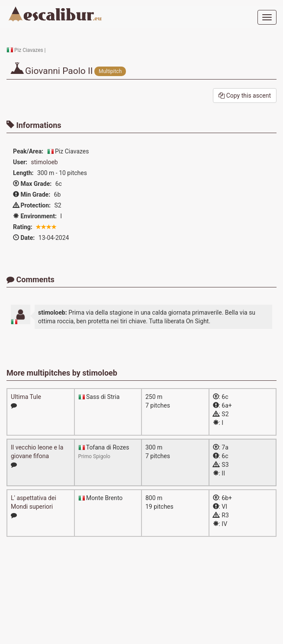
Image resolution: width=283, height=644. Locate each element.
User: (20, 162)
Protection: (32, 205)
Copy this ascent (245, 96)
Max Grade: (32, 184)
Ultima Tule (26, 397)
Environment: (35, 216)
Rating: (23, 227)
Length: (23, 173)
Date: (24, 238)
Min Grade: (32, 194)
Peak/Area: (28, 151)
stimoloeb (45, 162)
